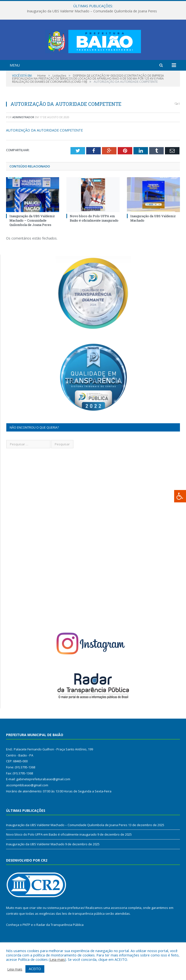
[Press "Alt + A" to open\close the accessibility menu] (180, 496)
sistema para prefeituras (66, 927)
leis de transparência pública (83, 932)
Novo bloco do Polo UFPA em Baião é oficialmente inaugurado (94, 237)
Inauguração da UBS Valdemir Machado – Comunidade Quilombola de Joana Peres (92, 11)
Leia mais (57, 959)
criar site (36, 927)
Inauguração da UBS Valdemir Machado (35, 863)
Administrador (23, 136)
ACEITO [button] (35, 969)
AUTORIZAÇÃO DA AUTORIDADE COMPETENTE (44, 149)
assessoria (119, 927)
